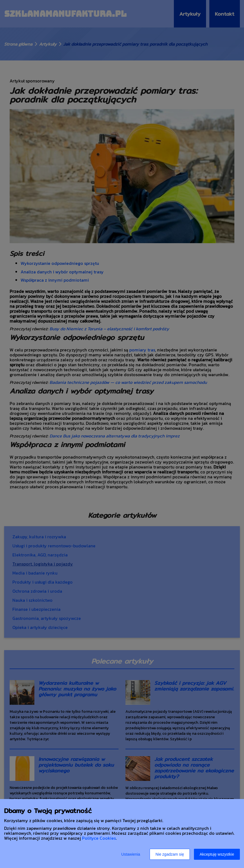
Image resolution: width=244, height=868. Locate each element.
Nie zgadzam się (170, 854)
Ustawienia (131, 854)
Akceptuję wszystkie (217, 854)
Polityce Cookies (99, 838)
